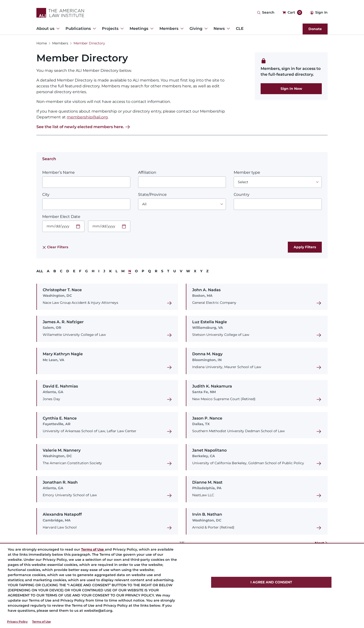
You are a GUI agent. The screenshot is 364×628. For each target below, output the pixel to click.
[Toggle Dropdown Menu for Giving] (205, 29)
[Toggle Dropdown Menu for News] (227, 29)
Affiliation (147, 172)
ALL (40, 271)
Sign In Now (291, 89)
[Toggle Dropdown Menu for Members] (181, 29)
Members (60, 43)
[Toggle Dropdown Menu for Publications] (93, 29)
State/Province (152, 194)
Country (242, 194)
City (46, 194)
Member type (247, 172)
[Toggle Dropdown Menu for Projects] (121, 29)
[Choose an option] (278, 182)
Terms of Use (41, 622)
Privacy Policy (17, 622)
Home (42, 43)
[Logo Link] (60, 13)
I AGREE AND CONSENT (271, 582)
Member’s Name (58, 172)
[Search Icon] (266, 13)
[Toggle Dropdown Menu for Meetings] (151, 29)
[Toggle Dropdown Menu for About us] (57, 29)
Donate (315, 29)
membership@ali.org (87, 117)
